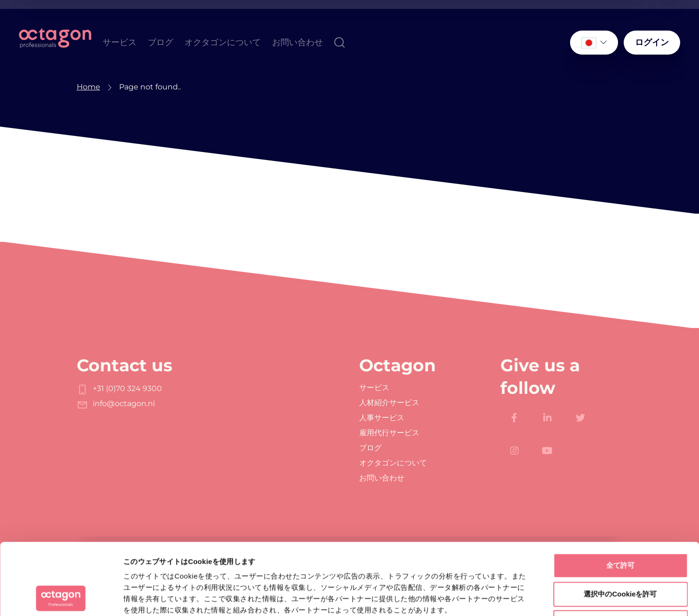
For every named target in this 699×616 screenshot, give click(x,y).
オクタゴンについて (223, 42)
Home (88, 87)
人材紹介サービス (389, 403)
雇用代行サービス (389, 433)
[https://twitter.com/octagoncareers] (580, 418)
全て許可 (620, 498)
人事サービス (382, 418)
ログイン (652, 42)
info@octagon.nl (116, 404)
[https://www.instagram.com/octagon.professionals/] (514, 451)
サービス (120, 42)
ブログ (161, 42)
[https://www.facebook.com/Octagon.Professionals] (514, 418)
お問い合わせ (297, 42)
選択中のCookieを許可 (620, 527)
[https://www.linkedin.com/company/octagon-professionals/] (547, 418)
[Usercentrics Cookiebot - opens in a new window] (61, 598)
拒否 (620, 555)
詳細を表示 (454, 597)
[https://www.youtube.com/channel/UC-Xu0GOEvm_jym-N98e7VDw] (547, 451)
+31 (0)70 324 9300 (119, 388)
